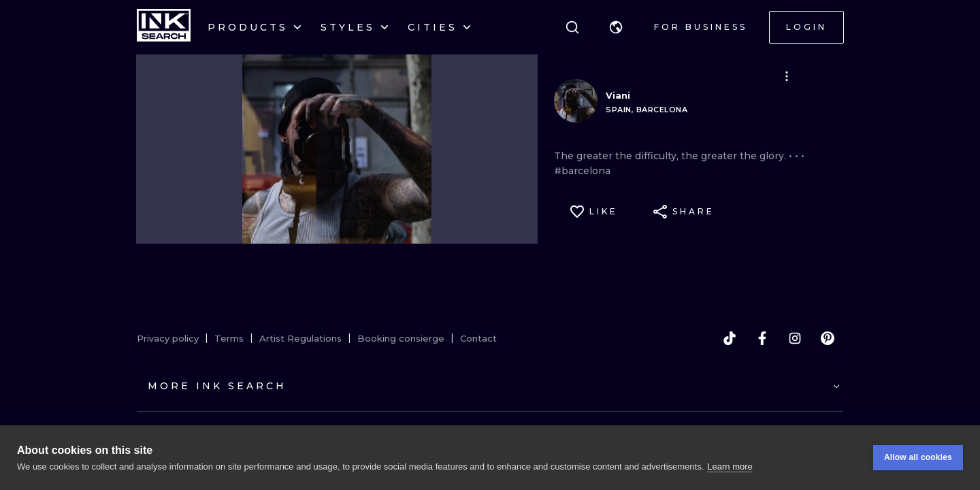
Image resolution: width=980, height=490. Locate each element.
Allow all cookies (918, 457)
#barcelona (582, 171)
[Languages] (616, 27)
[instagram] (795, 338)
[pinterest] (828, 338)
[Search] (572, 27)
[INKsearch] (164, 27)
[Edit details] (787, 76)
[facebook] (762, 338)
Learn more (730, 467)
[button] (616, 27)
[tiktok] (730, 338)
